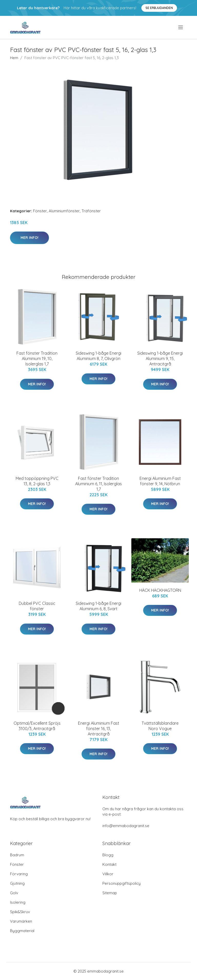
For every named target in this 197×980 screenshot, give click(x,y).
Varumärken (21, 921)
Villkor (108, 874)
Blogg (108, 855)
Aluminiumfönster (64, 211)
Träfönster (91, 211)
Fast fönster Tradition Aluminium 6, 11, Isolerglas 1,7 (98, 484)
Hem (14, 58)
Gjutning (17, 883)
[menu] (181, 27)
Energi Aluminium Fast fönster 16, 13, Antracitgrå (99, 729)
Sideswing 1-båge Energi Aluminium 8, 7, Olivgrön (98, 356)
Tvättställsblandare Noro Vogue (160, 726)
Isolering (18, 902)
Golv (14, 893)
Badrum (17, 855)
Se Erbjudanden (159, 8)
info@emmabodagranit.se (126, 826)
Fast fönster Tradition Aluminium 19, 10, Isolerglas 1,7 (37, 359)
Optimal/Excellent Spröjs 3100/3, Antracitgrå (37, 726)
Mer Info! (29, 238)
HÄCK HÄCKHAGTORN (160, 590)
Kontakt (109, 864)
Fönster (40, 211)
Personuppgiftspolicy (121, 883)
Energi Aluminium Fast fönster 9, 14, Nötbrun (160, 481)
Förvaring (19, 874)
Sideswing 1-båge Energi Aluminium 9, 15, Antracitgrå (160, 359)
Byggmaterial (22, 931)
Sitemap (110, 893)
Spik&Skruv (20, 912)
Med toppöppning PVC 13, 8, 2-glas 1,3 (37, 481)
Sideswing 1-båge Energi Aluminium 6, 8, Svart (98, 606)
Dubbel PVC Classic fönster (37, 606)
